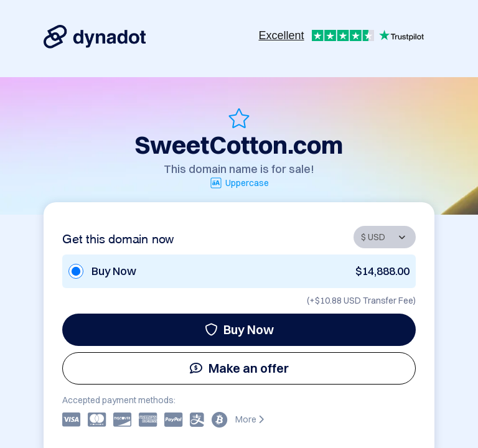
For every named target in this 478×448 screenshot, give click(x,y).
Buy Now (239, 329)
